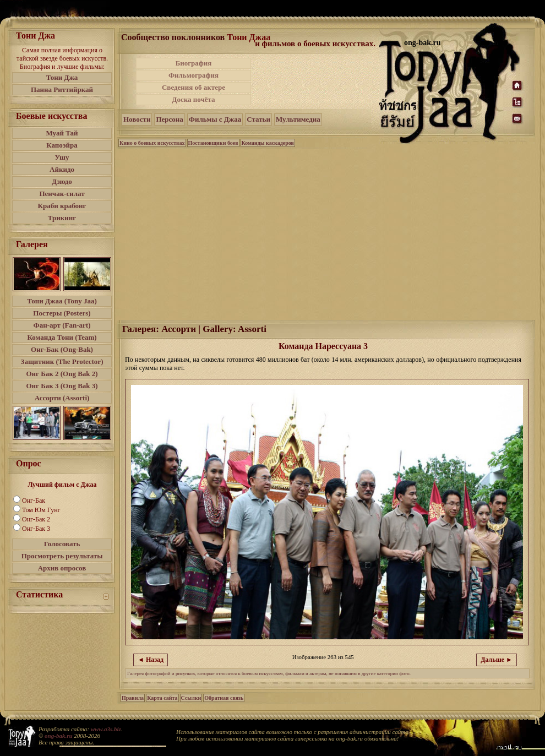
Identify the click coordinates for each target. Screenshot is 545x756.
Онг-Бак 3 (36, 529)
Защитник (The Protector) (62, 361)
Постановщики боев (213, 143)
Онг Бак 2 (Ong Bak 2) (62, 374)
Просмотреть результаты (62, 556)
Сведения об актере (194, 87)
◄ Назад (151, 660)
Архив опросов (62, 568)
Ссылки (191, 698)
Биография (194, 63)
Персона (169, 119)
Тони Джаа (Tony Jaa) (62, 301)
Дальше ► (497, 660)
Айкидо (62, 169)
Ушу (62, 157)
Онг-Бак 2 (36, 519)
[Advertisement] (316, 81)
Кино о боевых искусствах (152, 143)
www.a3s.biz (106, 729)
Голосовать (62, 544)
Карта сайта (162, 698)
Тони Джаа (249, 37)
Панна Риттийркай (62, 89)
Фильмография (194, 75)
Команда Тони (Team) (62, 337)
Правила (133, 698)
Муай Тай (62, 133)
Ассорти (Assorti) (62, 398)
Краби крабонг (62, 206)
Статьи (258, 119)
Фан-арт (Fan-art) (62, 325)
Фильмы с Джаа (215, 119)
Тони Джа (62, 77)
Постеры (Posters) (62, 313)
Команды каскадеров (268, 143)
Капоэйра (62, 145)
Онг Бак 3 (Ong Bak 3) (62, 386)
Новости (137, 119)
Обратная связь (224, 698)
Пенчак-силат (62, 194)
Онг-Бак (34, 501)
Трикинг (62, 218)
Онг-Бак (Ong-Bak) (62, 349)
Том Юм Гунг (41, 510)
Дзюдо (62, 181)
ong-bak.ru (58, 736)
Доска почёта (193, 99)
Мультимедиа (298, 119)
